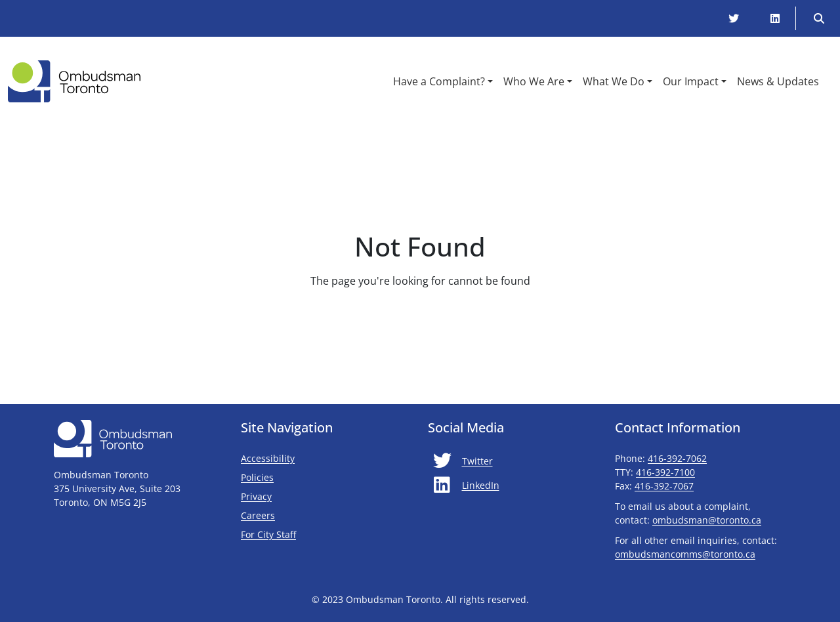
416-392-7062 (677, 458)
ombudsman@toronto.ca (707, 520)
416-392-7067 (664, 486)
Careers (258, 515)
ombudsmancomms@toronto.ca (685, 554)
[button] (443, 81)
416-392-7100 (665, 472)
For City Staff (307, 534)
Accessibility (268, 458)
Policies (257, 477)
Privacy (256, 496)
